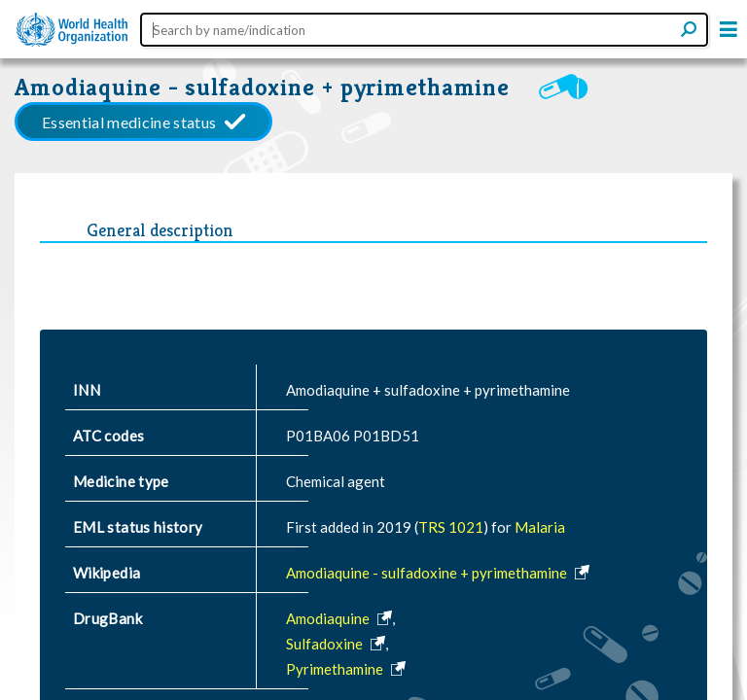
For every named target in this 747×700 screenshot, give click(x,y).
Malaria (540, 527)
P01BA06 (318, 436)
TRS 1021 (451, 527)
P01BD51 (386, 436)
